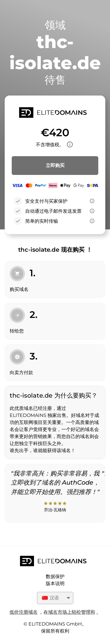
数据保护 (55, 576)
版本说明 (55, 583)
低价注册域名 (23, 612)
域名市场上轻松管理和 (72, 612)
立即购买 (55, 165)
